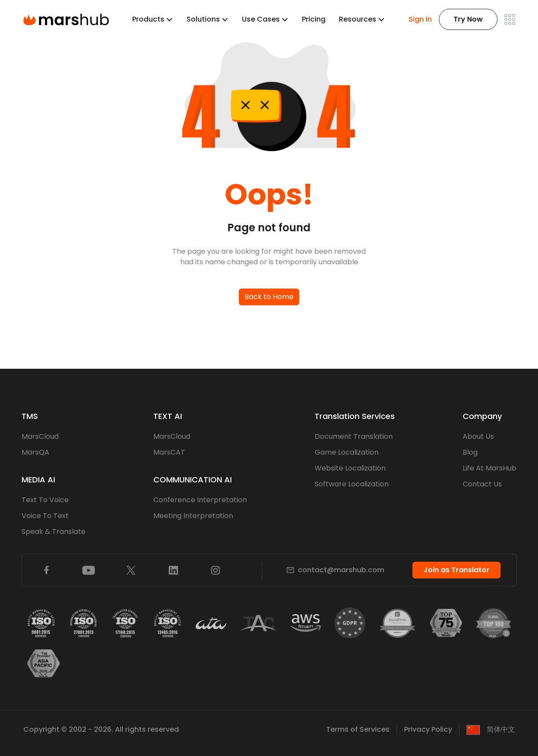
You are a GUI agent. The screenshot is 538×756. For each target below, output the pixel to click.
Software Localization (352, 484)
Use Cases (261, 19)
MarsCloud (40, 436)
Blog (470, 452)
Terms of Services (358, 729)
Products (148, 19)
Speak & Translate (54, 532)
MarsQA (35, 452)
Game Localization (347, 452)
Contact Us (482, 484)
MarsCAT (169, 452)
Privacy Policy (428, 729)
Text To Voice (45, 500)
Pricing (314, 19)
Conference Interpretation (200, 500)
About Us (478, 436)
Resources (358, 19)
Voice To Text (45, 516)
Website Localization (350, 468)
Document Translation (354, 436)
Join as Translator (456, 570)
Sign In (420, 19)
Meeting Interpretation (193, 516)
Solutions (203, 19)
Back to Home (269, 297)
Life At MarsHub (490, 468)
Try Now (468, 19)
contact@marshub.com (335, 570)
